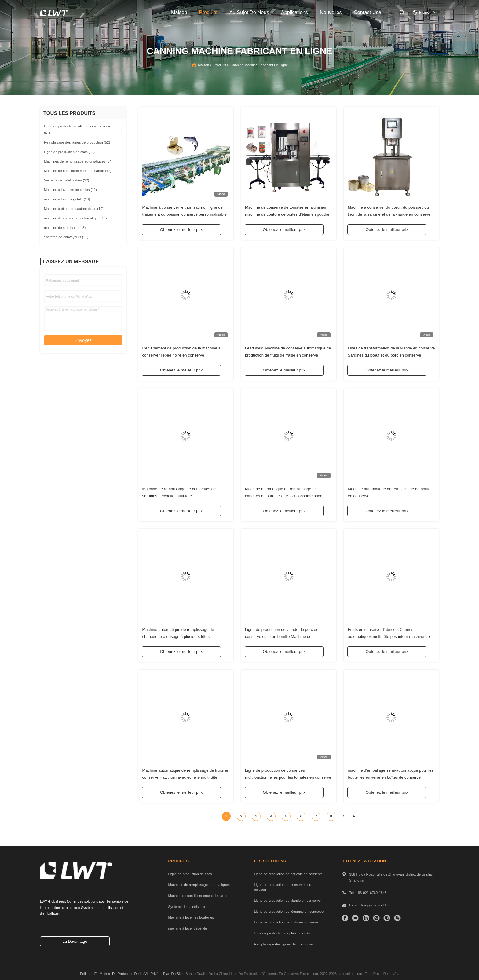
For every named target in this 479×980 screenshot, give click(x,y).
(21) (66, 237)
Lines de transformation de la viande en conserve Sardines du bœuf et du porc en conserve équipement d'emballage (391, 354)
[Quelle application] (376, 918)
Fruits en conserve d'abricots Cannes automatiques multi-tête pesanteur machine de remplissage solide (389, 636)
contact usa (367, 12)
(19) (75, 218)
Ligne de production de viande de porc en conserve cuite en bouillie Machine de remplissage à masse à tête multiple (282, 636)
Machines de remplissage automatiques (199, 885)
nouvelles (331, 12)
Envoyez (83, 340)
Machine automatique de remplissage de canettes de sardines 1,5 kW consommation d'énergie (284, 495)
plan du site (173, 974)
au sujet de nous (249, 12)
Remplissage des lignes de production (283, 944)
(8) (65, 228)
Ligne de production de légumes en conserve (289, 912)
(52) (77, 142)
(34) (78, 161)
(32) (67, 180)
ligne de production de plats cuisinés (282, 933)
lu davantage (75, 941)
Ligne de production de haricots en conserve (288, 874)
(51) (78, 129)
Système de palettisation (187, 907)
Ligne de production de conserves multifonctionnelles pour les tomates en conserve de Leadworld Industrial (288, 776)
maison (179, 12)
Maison (204, 65)
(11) (70, 190)
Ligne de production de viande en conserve (287, 901)
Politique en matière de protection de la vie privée (120, 974)
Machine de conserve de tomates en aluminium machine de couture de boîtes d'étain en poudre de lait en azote (287, 213)
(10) (67, 199)
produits (208, 12)
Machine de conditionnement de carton (198, 896)
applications (294, 12)
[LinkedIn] (366, 918)
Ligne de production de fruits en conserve (286, 922)
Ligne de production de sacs (190, 874)
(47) (78, 171)
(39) (69, 152)
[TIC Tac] (355, 918)
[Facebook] (345, 918)
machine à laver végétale (187, 928)
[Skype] (387, 918)
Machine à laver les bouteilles (191, 917)
